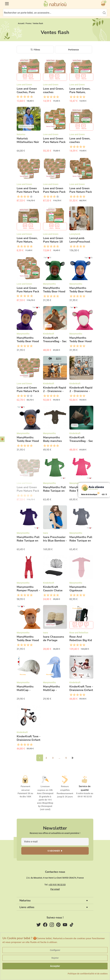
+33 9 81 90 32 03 (57, 885)
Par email (55, 889)
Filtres (37, 50)
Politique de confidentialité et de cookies (88, 974)
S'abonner (54, 851)
